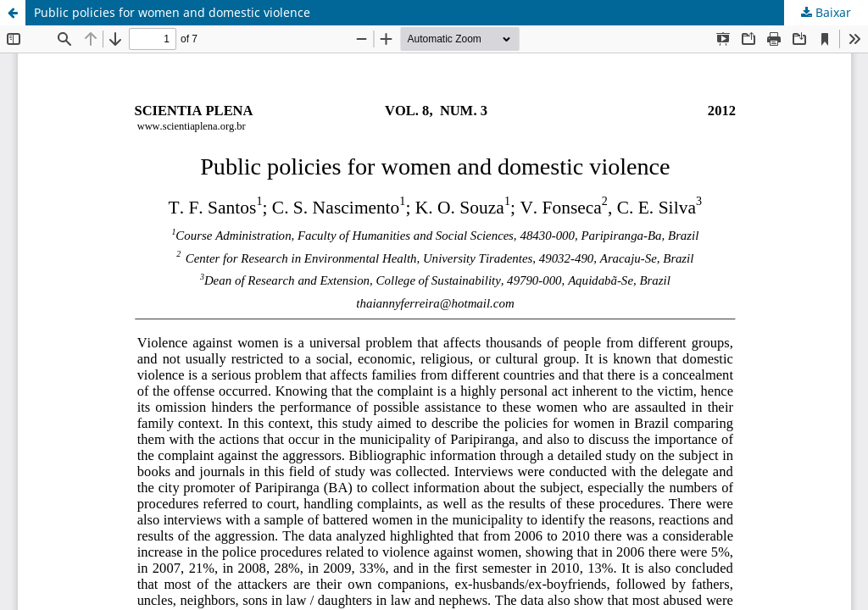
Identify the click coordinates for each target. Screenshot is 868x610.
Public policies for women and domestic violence (172, 12)
